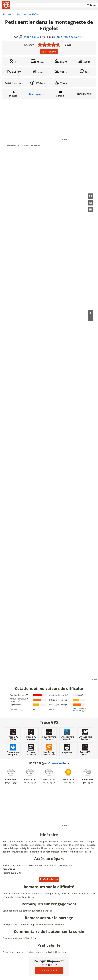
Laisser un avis (49, 52)
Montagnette (37, 94)
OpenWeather (58, 763)
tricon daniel (29, 37)
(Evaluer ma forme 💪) (79, 709)
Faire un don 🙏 (50, 971)
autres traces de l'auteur (69, 37)
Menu (94, 5)
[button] (90, 196)
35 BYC (76, 708)
